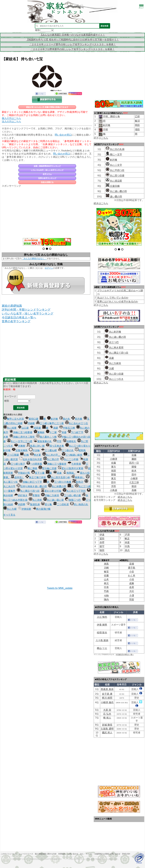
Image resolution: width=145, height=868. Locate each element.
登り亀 (46, 504)
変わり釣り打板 (51, 491)
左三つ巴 (112, 342)
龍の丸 (65, 419)
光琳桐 (20, 446)
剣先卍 (78, 482)
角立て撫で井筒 (36, 477)
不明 (105, 130)
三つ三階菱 (11, 455)
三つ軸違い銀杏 (72, 455)
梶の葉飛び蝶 (42, 509)
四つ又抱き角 (55, 446)
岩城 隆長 (107, 725)
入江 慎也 (102, 617)
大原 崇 (107, 710)
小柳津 (114, 459)
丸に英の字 (51, 459)
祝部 (114, 471)
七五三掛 (134, 482)
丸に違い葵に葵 (54, 500)
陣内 (106, 600)
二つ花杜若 (61, 504)
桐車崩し (78, 477)
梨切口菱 (32, 419)
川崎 (106, 568)
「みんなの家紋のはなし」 (34, 258)
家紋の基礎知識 (12, 306)
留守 (102, 546)
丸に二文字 (114, 165)
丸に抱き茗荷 (114, 347)
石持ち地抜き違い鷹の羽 (32, 486)
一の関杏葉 (34, 464)
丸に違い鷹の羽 (116, 191)
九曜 (109, 369)
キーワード (10, 396)
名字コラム (47, 174)
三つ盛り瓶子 (16, 464)
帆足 (127, 539)
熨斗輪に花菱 (48, 468)
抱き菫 (35, 455)
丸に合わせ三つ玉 (77, 423)
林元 (106, 583)
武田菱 (35, 428)
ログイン (49, 268)
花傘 (57, 473)
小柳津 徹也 (107, 702)
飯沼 (137, 121)
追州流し (17, 477)
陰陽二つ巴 (73, 500)
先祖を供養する (47, 182)
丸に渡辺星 (114, 181)
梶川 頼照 (107, 698)
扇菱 (54, 428)
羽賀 (132, 600)
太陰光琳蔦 (20, 450)
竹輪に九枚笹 (50, 495)
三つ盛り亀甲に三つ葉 (50, 423)
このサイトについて (9, 854)
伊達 (102, 535)
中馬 (127, 546)
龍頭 (134, 486)
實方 (114, 467)
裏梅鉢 (39, 432)
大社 (132, 591)
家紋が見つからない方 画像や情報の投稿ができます (47, 107)
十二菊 (51, 432)
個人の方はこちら (11, 118)
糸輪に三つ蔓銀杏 (55, 464)
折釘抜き (21, 495)
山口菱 (23, 428)
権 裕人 (107, 718)
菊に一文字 (114, 154)
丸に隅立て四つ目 (28, 491)
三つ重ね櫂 (49, 450)
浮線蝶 (29, 423)
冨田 (102, 539)
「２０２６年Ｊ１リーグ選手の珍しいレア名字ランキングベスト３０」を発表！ (72, 44)
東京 (114, 478)
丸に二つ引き (114, 379)
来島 (106, 564)
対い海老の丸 (79, 504)
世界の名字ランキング (47, 178)
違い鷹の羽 (114, 197)
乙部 (137, 116)
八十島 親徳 (102, 640)
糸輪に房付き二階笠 (22, 437)
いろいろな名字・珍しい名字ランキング (47, 170)
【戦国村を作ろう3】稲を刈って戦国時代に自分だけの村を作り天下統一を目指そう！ (73, 40)
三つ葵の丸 (66, 450)
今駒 (106, 596)
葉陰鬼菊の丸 (43, 441)
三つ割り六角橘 (61, 482)
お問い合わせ (73, 854)
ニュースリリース (26, 854)
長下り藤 (38, 473)
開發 (134, 467)
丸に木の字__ (51, 455)
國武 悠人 (107, 733)
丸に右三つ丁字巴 (74, 491)
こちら (105, 138)
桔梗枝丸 (69, 441)
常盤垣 (34, 495)
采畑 (132, 564)
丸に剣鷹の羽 (57, 486)
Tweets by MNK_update (60, 588)
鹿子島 (132, 568)
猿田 (102, 550)
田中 (134, 475)
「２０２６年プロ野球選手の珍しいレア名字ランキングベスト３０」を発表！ (72, 49)
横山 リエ (102, 648)
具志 (127, 550)
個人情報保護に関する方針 (46, 854)
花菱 (109, 358)
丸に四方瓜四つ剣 (59, 477)
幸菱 (62, 432)
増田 (137, 130)
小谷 (132, 572)
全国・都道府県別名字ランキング (47, 166)
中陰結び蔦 (22, 473)
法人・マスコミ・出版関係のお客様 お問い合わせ (100, 854)
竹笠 (57, 441)
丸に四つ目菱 (115, 176)
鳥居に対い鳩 (35, 446)
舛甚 (127, 542)
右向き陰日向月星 (31, 459)
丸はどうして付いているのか (113, 298)
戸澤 (127, 535)
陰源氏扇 (33, 504)
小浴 (132, 579)
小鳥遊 (114, 490)
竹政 (106, 591)
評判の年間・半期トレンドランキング (26, 310)
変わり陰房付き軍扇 (71, 468)
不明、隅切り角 (111, 116)
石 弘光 (107, 714)
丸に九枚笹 (113, 363)
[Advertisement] (47, 211)
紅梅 (25, 455)
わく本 (132, 575)
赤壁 (102, 542)
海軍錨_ (69, 473)
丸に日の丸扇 (115, 149)
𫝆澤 (132, 596)
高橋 (134, 490)
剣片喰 (52, 419)
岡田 (137, 125)
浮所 (114, 486)
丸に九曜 (10, 509)
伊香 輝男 (102, 625)
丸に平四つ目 (115, 170)
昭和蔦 (80, 450)
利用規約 (62, 854)
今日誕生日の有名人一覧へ (19, 317)
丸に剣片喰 (113, 332)
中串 (106, 587)
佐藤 (134, 455)
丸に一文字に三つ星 (20, 441)
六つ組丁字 (76, 432)
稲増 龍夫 (102, 633)
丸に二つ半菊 (69, 459)
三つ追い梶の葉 (71, 495)
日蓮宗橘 (113, 186)
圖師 (134, 459)
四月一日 (134, 463)
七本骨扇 (74, 464)
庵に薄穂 (31, 468)
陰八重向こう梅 (46, 437)
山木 (106, 579)
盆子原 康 (107, 694)
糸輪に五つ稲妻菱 (21, 432)
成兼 (132, 583)
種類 (7, 401)
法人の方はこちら (11, 121)
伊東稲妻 (25, 509)
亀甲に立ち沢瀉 (14, 419)
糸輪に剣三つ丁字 (31, 482)
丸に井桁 (35, 500)
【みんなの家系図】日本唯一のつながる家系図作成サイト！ (72, 35)
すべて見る (9, 515)
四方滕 (77, 419)
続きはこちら (101, 203)
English (126, 854)
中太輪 (34, 450)
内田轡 (20, 504)
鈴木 (134, 471)
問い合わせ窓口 (63, 135)
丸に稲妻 (10, 428)
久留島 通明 (107, 729)
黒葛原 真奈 (107, 689)
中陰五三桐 (67, 428)
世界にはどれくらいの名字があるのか (118, 302)
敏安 (106, 572)
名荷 (132, 587)
